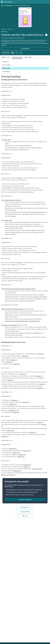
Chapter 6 (17, 364)
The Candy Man (7, 220)
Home (2, 6)
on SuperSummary (23, 321)
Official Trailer (18, 289)
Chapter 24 (13, 449)
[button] (13, 53)
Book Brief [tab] (28, 57)
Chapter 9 (40, 388)
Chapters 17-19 (14, 410)
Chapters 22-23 (37, 469)
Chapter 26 (16, 453)
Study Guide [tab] (6, 57)
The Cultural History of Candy (11, 200)
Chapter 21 (27, 465)
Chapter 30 (21, 457)
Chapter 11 (40, 422)
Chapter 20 (16, 412)
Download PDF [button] (25, 49)
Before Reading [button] (25, 512)
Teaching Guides (9, 6)
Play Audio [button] (6, 53)
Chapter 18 (10, 430)
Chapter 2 (14, 360)
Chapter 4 (10, 380)
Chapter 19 (33, 432)
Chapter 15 (13, 404)
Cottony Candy (6, 140)
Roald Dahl (4, 32)
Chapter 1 (41, 354)
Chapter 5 (9, 362)
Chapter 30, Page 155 (8, 475)
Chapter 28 (22, 455)
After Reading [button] (25, 508)
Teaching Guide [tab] (17, 58)
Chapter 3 (39, 376)
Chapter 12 (15, 400)
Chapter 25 (27, 451)
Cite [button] (25, 516)
